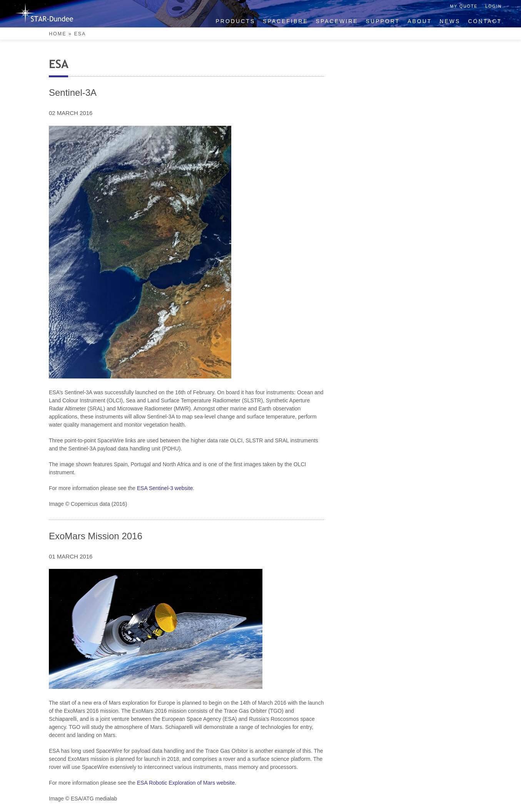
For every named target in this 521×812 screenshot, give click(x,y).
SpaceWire (337, 21)
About (420, 21)
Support (383, 21)
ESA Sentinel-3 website (165, 488)
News (450, 21)
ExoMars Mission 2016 (96, 536)
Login (493, 6)
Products (236, 21)
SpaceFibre (286, 21)
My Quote (464, 6)
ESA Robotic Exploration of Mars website (186, 783)
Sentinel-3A (73, 93)
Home (58, 34)
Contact (485, 21)
